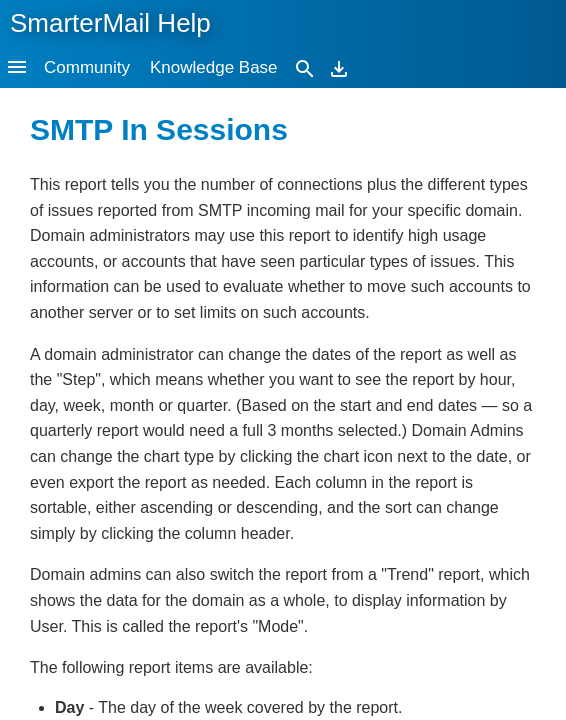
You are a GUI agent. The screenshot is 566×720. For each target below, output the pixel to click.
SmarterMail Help (110, 23)
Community (87, 67)
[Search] (305, 67)
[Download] (339, 67)
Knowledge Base (214, 67)
